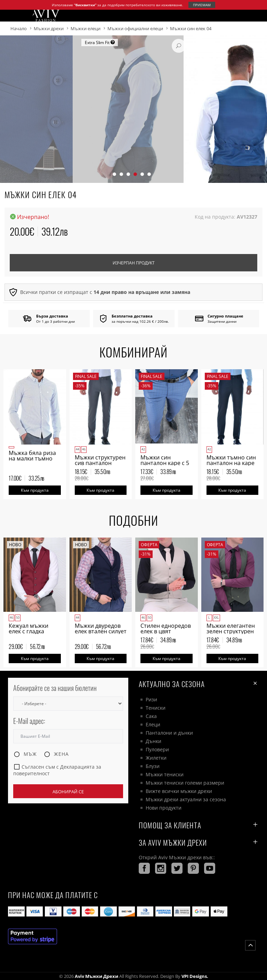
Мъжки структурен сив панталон (100, 460)
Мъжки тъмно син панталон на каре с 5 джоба (231, 463)
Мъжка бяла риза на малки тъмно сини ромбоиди (32, 458)
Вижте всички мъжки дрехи (179, 791)
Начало (19, 28)
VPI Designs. (194, 976)
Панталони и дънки (169, 733)
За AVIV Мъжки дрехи (199, 842)
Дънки (153, 741)
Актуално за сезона (199, 683)
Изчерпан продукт (134, 263)
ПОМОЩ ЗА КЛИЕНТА (199, 825)
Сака (151, 716)
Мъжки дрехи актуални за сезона (186, 799)
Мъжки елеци (86, 28)
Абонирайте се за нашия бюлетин (55, 688)
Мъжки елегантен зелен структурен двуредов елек (231, 631)
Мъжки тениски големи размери (185, 783)
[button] (114, 174)
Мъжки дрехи (49, 28)
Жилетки (156, 758)
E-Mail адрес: (29, 721)
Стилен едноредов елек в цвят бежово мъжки (166, 631)
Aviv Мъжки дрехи (96, 976)
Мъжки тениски (165, 774)
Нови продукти (164, 808)
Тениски (156, 708)
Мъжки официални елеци (135, 28)
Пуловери (157, 749)
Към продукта (35, 490)
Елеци (153, 724)
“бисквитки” (85, 5)
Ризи (151, 699)
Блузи (153, 766)
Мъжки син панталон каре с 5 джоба (165, 463)
